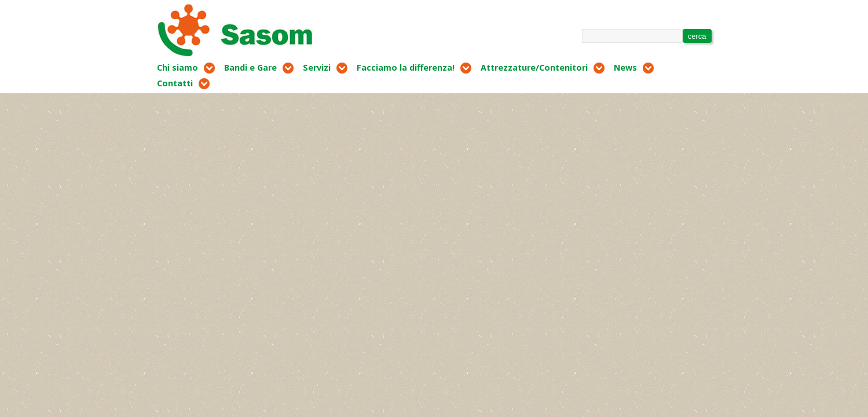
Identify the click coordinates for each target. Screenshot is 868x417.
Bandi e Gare (250, 67)
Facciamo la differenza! (406, 67)
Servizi (317, 67)
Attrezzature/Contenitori (534, 67)
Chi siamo (177, 67)
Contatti (175, 83)
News (625, 67)
